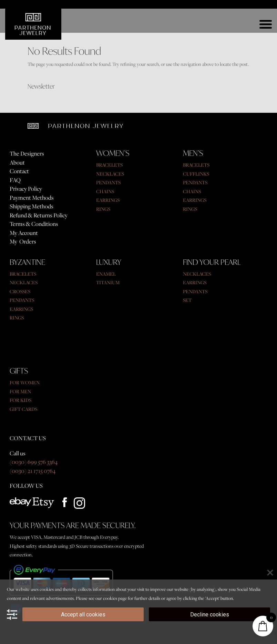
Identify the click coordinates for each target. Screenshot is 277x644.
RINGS (103, 209)
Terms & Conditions (34, 224)
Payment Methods (32, 198)
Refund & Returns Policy (39, 215)
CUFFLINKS (196, 174)
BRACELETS (109, 165)
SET (187, 300)
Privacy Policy (26, 189)
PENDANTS (108, 182)
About (17, 162)
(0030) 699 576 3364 (34, 462)
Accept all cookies (83, 615)
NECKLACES (110, 174)
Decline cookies (210, 615)
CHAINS (105, 191)
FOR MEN (20, 391)
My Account (24, 233)
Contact (19, 171)
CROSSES (20, 291)
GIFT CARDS (23, 409)
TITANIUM (108, 282)
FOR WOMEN (25, 382)
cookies (110, 598)
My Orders (23, 241)
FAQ (15, 180)
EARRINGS (108, 200)
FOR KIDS (20, 400)
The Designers (27, 153)
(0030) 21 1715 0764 (33, 471)
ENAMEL (106, 274)
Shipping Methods (32, 206)
